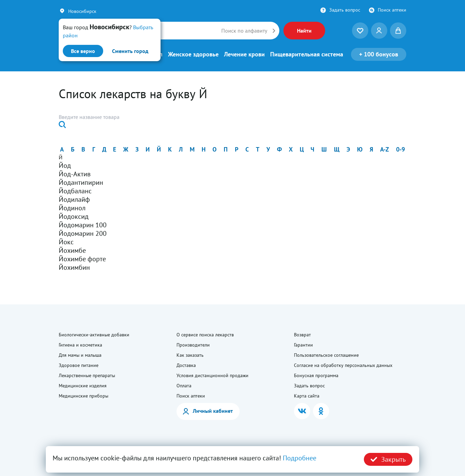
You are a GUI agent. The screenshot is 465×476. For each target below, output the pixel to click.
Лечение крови (244, 54)
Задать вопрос (345, 10)
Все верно (83, 51)
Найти (304, 31)
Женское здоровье (193, 54)
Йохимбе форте (82, 259)
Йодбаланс (75, 191)
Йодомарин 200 (83, 233)
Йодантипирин (81, 182)
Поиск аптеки (392, 10)
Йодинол (72, 208)
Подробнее (300, 458)
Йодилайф (74, 199)
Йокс (66, 242)
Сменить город (130, 51)
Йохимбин (74, 267)
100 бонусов (379, 54)
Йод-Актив (75, 174)
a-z (385, 149)
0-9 (401, 149)
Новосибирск (82, 11)
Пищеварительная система (307, 54)
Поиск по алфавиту (244, 31)
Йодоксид (74, 216)
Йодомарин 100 (83, 225)
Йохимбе (72, 250)
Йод (65, 165)
